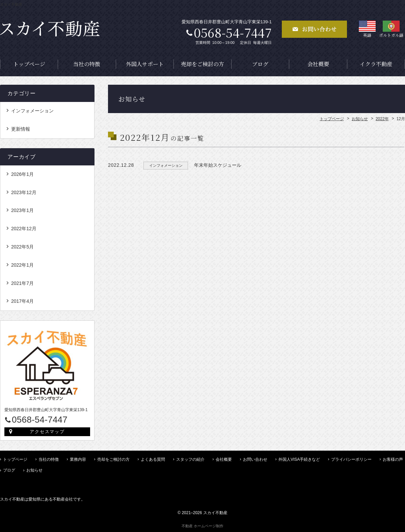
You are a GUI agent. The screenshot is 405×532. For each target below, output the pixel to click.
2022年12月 (24, 229)
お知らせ (34, 470)
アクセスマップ (47, 432)
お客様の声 (393, 459)
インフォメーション (32, 111)
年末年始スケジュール (218, 165)
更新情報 (21, 129)
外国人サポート (145, 64)
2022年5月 (22, 247)
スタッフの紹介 (190, 459)
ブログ (260, 64)
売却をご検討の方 (202, 64)
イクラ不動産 (376, 64)
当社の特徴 (87, 64)
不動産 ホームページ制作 (202, 526)
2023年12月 (24, 192)
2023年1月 (22, 210)
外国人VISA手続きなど (299, 459)
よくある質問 (153, 459)
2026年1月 (22, 174)
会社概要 (318, 64)
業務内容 (78, 459)
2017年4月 (22, 301)
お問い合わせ (255, 459)
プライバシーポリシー (351, 459)
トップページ (29, 64)
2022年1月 (22, 265)
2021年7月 (22, 283)
